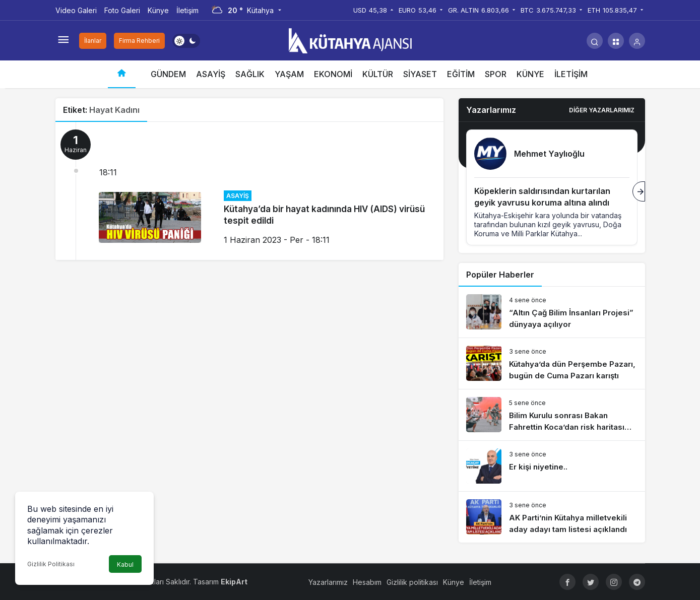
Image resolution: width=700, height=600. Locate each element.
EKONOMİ (333, 74)
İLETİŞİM (571, 74)
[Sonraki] (639, 191)
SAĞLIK (250, 74)
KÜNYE (530, 74)
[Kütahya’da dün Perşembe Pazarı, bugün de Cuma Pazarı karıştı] (552, 363)
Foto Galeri (122, 10)
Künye (158, 10)
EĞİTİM (461, 74)
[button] (616, 41)
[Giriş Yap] (637, 41)
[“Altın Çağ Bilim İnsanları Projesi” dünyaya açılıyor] (552, 312)
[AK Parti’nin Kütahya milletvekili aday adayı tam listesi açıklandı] (552, 517)
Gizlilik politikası (412, 582)
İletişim (187, 10)
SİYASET (420, 74)
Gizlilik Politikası (51, 564)
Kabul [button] (125, 564)
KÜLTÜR (378, 74)
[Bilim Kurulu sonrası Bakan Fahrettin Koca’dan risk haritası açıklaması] (552, 415)
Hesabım (367, 582)
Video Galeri (76, 10)
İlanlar (93, 41)
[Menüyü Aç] (63, 41)
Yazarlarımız (328, 582)
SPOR (496, 74)
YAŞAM (289, 74)
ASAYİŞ (211, 74)
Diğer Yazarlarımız (602, 110)
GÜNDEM (168, 74)
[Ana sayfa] (122, 74)
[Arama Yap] (595, 41)
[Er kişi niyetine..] (552, 466)
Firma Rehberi (139, 41)
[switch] (186, 41)
